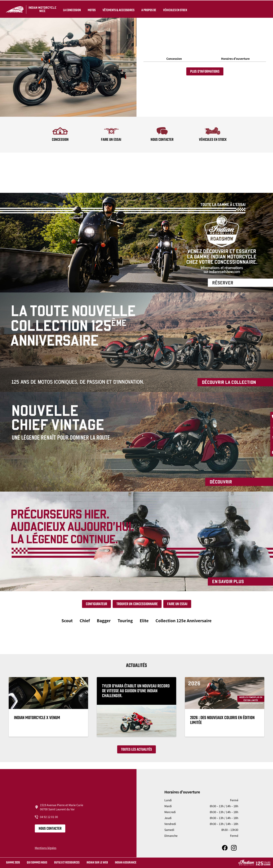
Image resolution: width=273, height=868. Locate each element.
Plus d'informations (205, 72)
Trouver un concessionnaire (137, 604)
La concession (71, 9)
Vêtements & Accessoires (118, 9)
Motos (91, 9)
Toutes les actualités (136, 750)
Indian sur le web (97, 863)
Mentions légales (46, 848)
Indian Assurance (126, 863)
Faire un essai (177, 604)
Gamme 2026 (13, 863)
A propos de (148, 9)
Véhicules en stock (174, 9)
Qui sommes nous (37, 863)
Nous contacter (50, 829)
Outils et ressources (67, 863)
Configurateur (96, 604)
